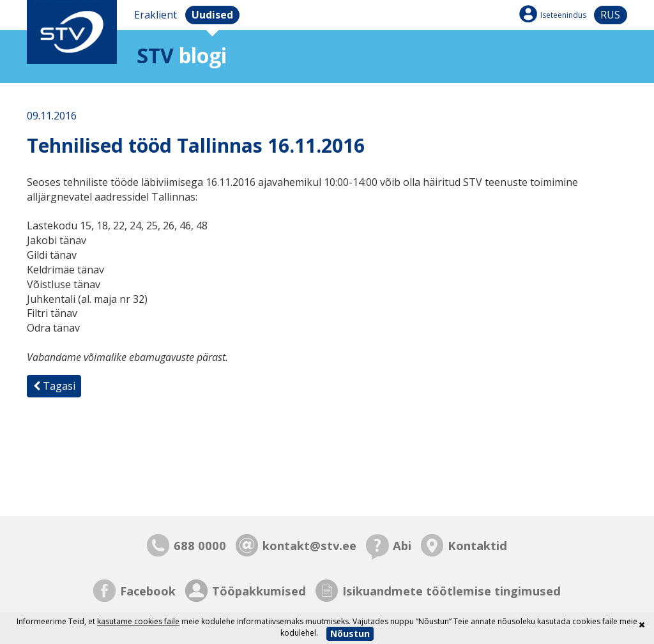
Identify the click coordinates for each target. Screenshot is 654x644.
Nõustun (350, 633)
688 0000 (200, 545)
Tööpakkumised (259, 591)
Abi (402, 545)
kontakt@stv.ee (309, 545)
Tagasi (54, 386)
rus (610, 15)
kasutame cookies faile (138, 621)
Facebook (148, 591)
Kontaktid (477, 545)
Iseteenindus (563, 15)
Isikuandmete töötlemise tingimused (452, 591)
